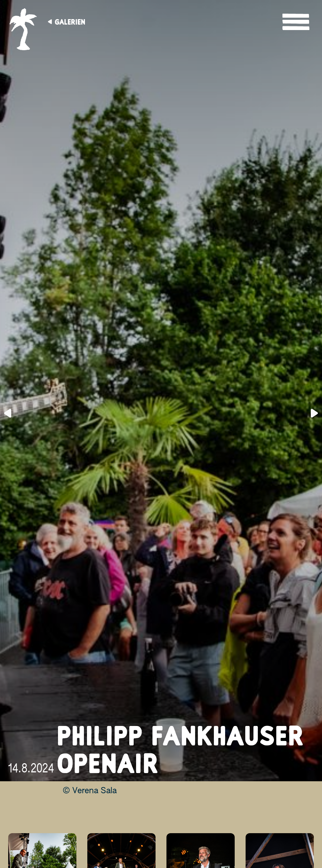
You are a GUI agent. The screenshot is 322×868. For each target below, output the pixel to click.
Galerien (70, 22)
